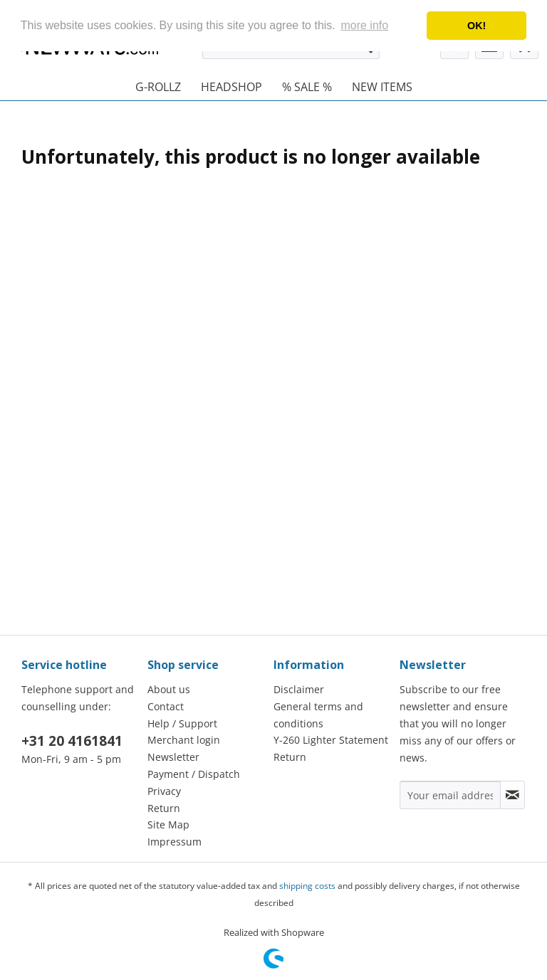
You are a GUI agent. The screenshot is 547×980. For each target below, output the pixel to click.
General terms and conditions (318, 715)
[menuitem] (158, 87)
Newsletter (173, 757)
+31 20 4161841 (72, 741)
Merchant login (184, 740)
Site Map (168, 824)
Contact (166, 706)
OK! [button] (476, 26)
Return (164, 808)
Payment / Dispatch (194, 774)
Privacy (164, 791)
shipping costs (307, 886)
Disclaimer (299, 689)
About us (169, 689)
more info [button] (364, 25)
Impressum (174, 842)
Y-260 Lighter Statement (331, 740)
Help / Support (182, 723)
